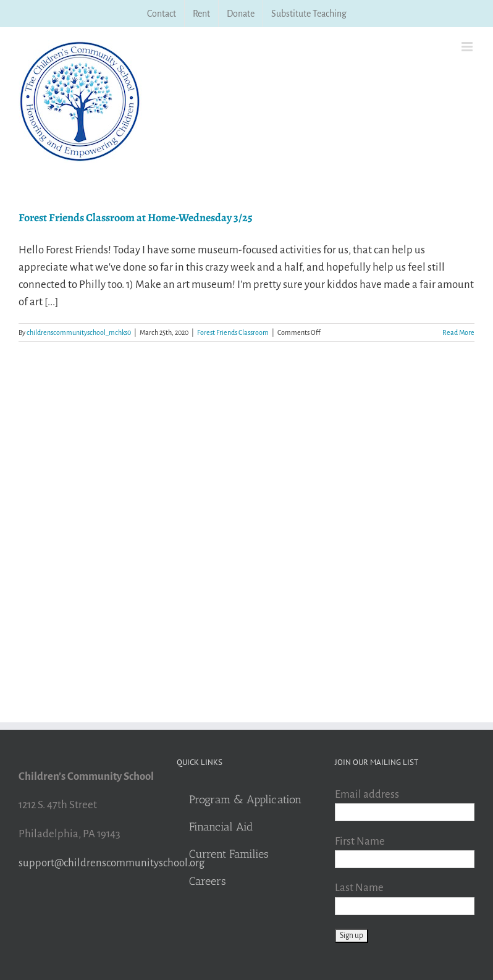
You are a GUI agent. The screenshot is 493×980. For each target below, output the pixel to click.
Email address (367, 794)
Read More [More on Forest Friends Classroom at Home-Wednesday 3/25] (458, 332)
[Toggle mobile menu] (468, 47)
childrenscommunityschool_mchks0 (79, 332)
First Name (360, 841)
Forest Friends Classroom (233, 332)
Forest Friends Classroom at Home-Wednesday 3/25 (136, 218)
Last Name (359, 888)
